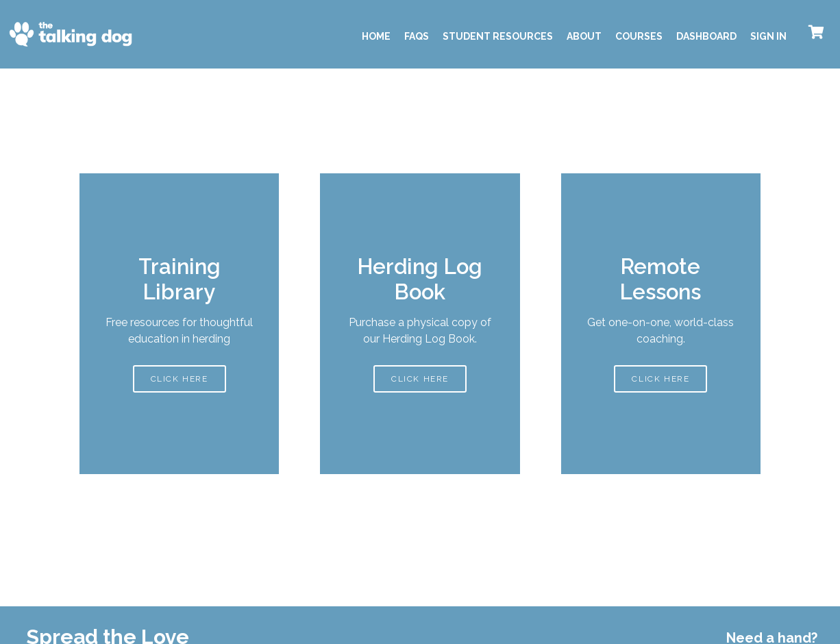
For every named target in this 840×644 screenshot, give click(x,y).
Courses (639, 36)
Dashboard (706, 36)
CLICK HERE (180, 377)
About (584, 36)
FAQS (417, 36)
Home (376, 36)
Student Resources (498, 36)
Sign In (768, 36)
